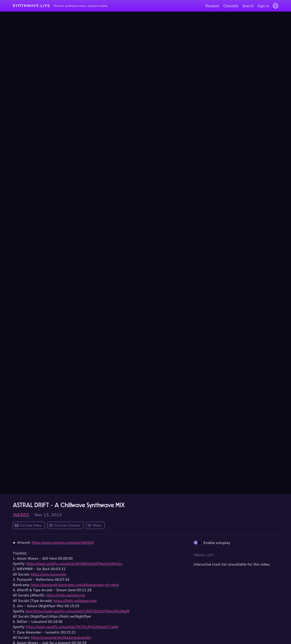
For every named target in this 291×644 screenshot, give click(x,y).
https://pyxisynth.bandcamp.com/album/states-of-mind (75, 585)
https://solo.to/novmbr (49, 574)
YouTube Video (30, 525)
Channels (231, 6)
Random (212, 6)
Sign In (263, 6)
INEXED (21, 515)
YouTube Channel (67, 525)
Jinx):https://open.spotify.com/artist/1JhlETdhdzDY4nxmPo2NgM (77, 611)
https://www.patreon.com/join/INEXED (63, 543)
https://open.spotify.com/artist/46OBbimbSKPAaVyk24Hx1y (74, 564)
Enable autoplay (212, 543)
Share (97, 525)
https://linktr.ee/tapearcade (75, 601)
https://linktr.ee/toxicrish (65, 595)
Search (248, 6)
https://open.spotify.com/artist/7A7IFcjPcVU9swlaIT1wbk (72, 627)
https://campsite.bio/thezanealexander (61, 638)
